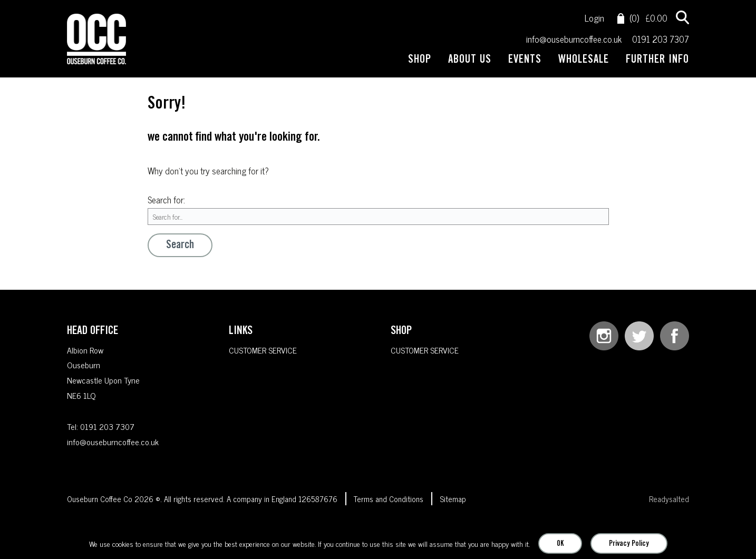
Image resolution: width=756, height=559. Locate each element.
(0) (628, 18)
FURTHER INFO (657, 61)
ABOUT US (470, 61)
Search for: (166, 200)
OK (560, 544)
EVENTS (525, 61)
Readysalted (669, 499)
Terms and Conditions (389, 499)
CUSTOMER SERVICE (263, 350)
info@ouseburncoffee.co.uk (574, 40)
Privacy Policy (629, 544)
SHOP (420, 61)
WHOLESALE (584, 61)
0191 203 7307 (661, 40)
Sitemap (453, 499)
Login (594, 18)
